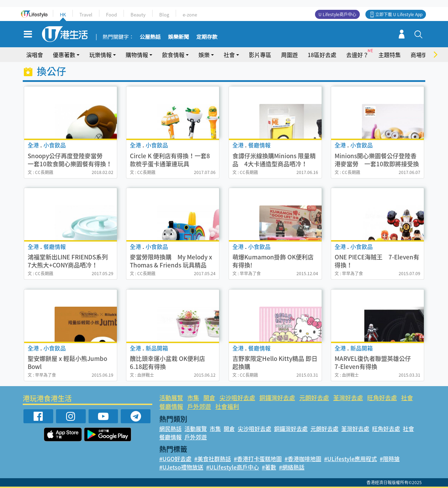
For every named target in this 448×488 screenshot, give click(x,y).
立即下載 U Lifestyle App (399, 14)
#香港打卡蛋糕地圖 (258, 459)
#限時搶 (390, 459)
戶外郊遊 (199, 406)
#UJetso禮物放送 (181, 467)
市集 (193, 398)
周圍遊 (289, 55)
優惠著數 (64, 55)
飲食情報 (173, 55)
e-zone (190, 15)
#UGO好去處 (175, 459)
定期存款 (207, 37)
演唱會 (35, 55)
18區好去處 (322, 55)
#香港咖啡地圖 (303, 459)
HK (63, 15)
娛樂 (204, 55)
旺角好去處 (382, 398)
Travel (86, 15)
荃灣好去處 (348, 398)
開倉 (209, 398)
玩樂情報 (100, 55)
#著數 (269, 467)
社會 (229, 55)
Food (111, 15)
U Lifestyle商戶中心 (337, 14)
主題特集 (390, 55)
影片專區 (260, 55)
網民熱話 (170, 428)
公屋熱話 (150, 37)
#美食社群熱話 (213, 459)
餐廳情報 (171, 406)
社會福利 (227, 406)
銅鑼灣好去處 (277, 398)
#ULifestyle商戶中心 (233, 467)
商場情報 (422, 55)
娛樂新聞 (178, 37)
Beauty (138, 15)
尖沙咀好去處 (237, 398)
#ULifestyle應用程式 (351, 459)
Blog (164, 15)
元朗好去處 (314, 398)
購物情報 (137, 55)
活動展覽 (171, 398)
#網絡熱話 (292, 467)
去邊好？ (357, 55)
